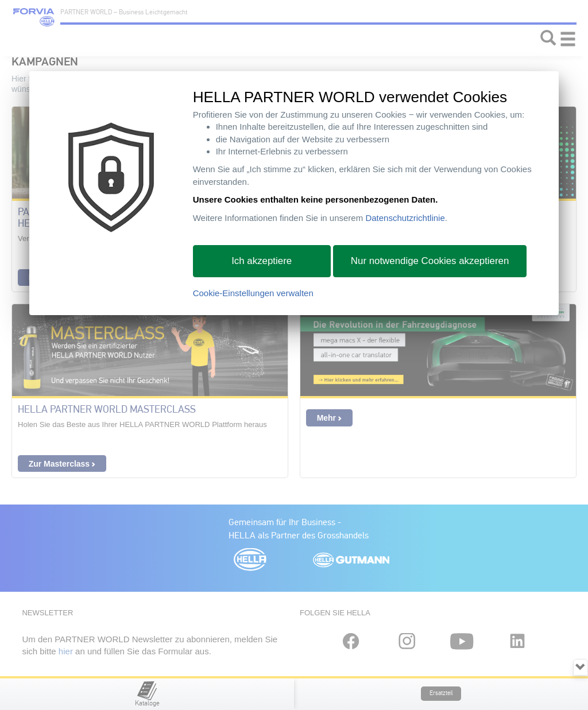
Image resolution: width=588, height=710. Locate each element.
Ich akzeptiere (262, 261)
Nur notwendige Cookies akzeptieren (430, 261)
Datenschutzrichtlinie (405, 218)
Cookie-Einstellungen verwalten (253, 293)
